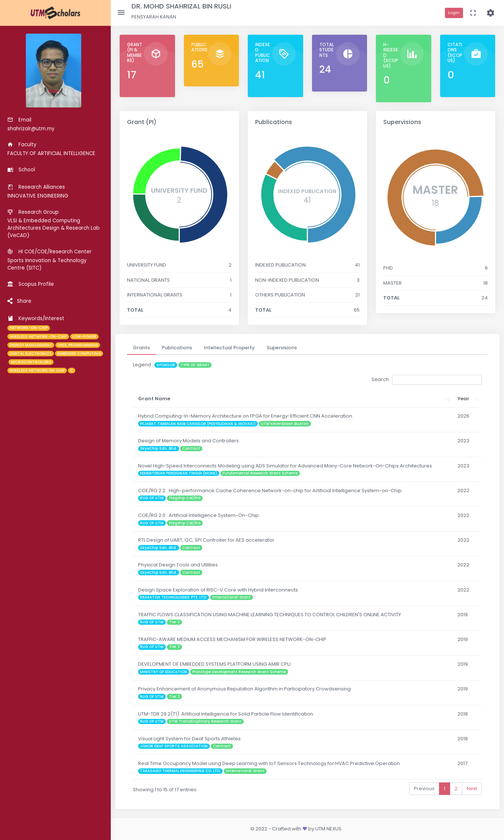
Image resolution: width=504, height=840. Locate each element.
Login (454, 13)
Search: (427, 380)
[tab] (141, 348)
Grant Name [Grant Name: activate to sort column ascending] (154, 399)
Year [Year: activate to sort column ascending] (460, 399)
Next (472, 788)
